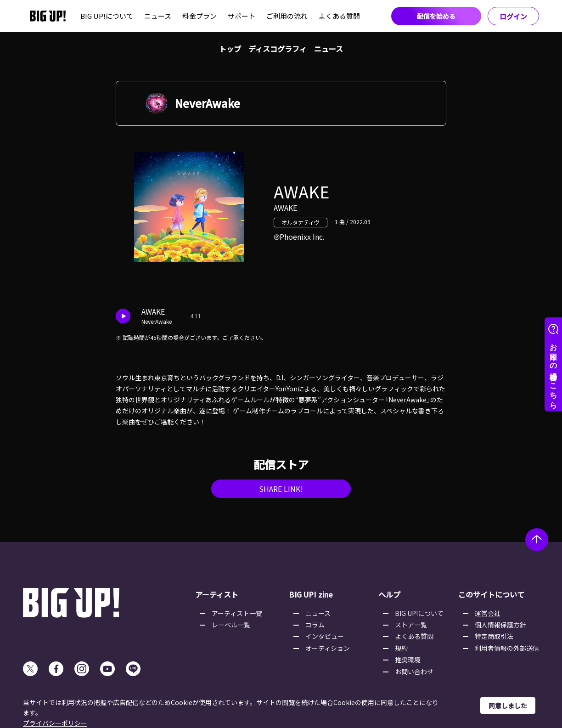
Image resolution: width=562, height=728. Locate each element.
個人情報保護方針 (500, 625)
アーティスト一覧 (237, 613)
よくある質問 (339, 16)
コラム (315, 625)
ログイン (513, 16)
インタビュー (325, 636)
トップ (230, 49)
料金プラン (200, 16)
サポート (242, 16)
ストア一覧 (411, 625)
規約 (401, 648)
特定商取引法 (494, 636)
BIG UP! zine (311, 594)
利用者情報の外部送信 (507, 648)
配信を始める (436, 16)
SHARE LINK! (281, 489)
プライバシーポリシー (55, 723)
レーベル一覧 (231, 625)
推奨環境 (408, 660)
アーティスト (217, 594)
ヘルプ (389, 594)
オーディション (328, 648)
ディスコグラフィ (278, 49)
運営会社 (488, 613)
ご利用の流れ (287, 16)
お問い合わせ (414, 672)
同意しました (508, 705)
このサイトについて (491, 594)
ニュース (158, 16)
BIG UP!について (107, 16)
